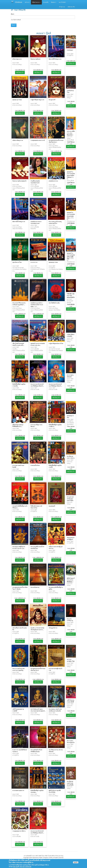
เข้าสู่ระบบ (62, 7)
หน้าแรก (27, 2)
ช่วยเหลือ (46, 2)
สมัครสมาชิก (71, 7)
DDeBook (19, 2)
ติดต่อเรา (54, 2)
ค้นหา (13, 14)
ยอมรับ (76, 863)
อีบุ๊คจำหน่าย (36, 2)
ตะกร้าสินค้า (62, 2)
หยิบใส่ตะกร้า (20, 72)
